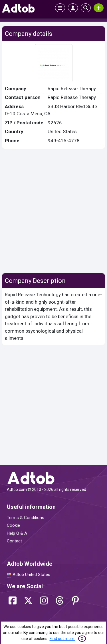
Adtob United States (31, 575)
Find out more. (62, 639)
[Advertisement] (53, 211)
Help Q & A (17, 533)
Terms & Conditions (26, 518)
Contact (14, 541)
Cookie (13, 525)
